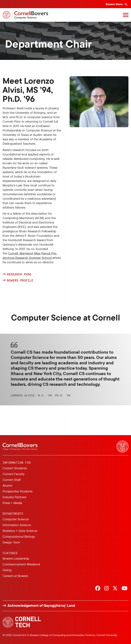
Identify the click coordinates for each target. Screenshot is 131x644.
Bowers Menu (115, 4)
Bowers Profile (21, 280)
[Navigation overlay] (126, 15)
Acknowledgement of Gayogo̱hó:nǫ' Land (41, 605)
